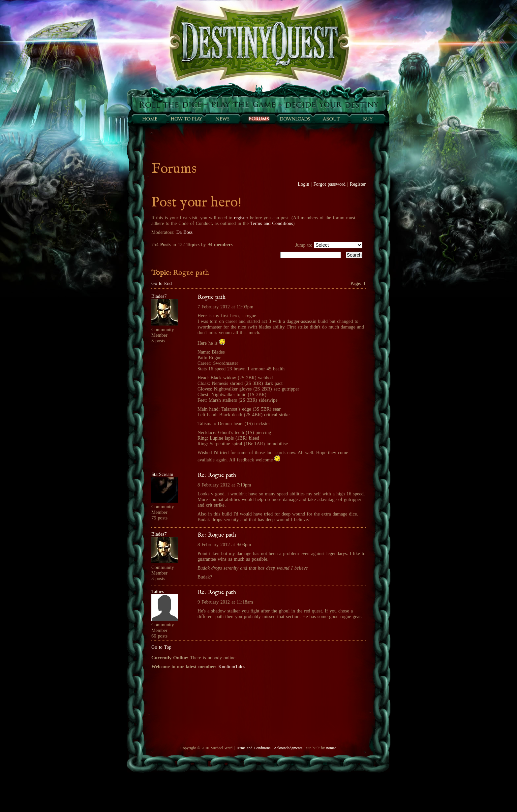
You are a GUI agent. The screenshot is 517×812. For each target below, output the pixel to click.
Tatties (158, 591)
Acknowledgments (288, 748)
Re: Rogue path (217, 475)
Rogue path (212, 297)
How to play (186, 119)
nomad (331, 748)
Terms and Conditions (272, 223)
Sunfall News (222, 119)
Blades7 (159, 296)
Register (358, 184)
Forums (258, 119)
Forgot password (330, 184)
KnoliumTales (232, 667)
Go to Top (161, 647)
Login (303, 184)
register (241, 218)
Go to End (162, 283)
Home (150, 119)
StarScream (162, 474)
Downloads (295, 119)
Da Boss (184, 232)
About (331, 119)
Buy (367, 119)
